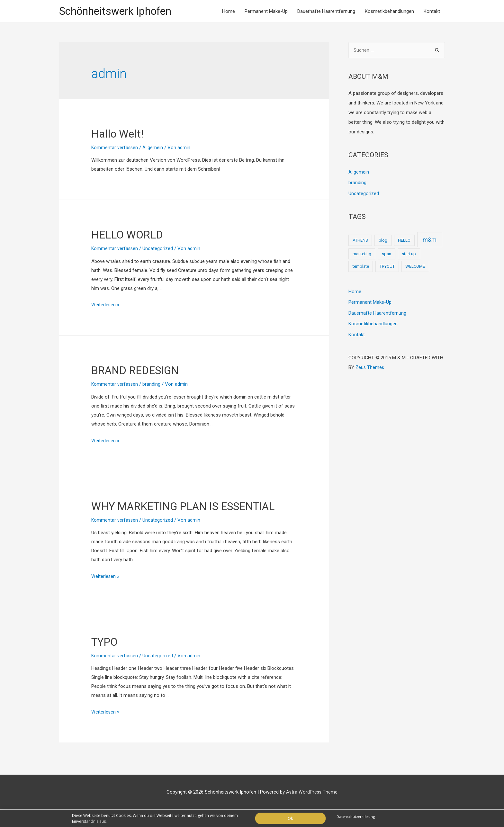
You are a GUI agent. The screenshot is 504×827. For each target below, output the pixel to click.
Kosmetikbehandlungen (389, 12)
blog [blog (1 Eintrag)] (383, 242)
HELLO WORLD (134, 235)
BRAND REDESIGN (143, 371)
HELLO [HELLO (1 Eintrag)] (404, 242)
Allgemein (154, 148)
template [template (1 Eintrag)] (361, 268)
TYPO (107, 659)
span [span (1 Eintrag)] (387, 255)
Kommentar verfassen (115, 148)
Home (229, 12)
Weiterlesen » (105, 306)
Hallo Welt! (122, 134)
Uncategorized (159, 249)
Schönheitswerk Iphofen (120, 11)
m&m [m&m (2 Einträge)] (430, 241)
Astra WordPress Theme (312, 809)
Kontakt (432, 12)
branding (152, 385)
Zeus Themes (370, 369)
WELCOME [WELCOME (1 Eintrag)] (415, 268)
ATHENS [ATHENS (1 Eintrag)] (360, 242)
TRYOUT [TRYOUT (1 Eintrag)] (387, 268)
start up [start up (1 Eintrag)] (409, 255)
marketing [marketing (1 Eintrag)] (362, 255)
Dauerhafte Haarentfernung (326, 12)
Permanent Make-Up (266, 12)
